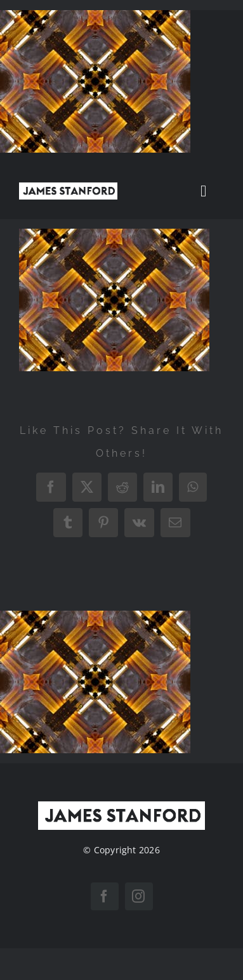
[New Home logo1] (68, 188)
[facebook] (105, 896)
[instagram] (139, 896)
